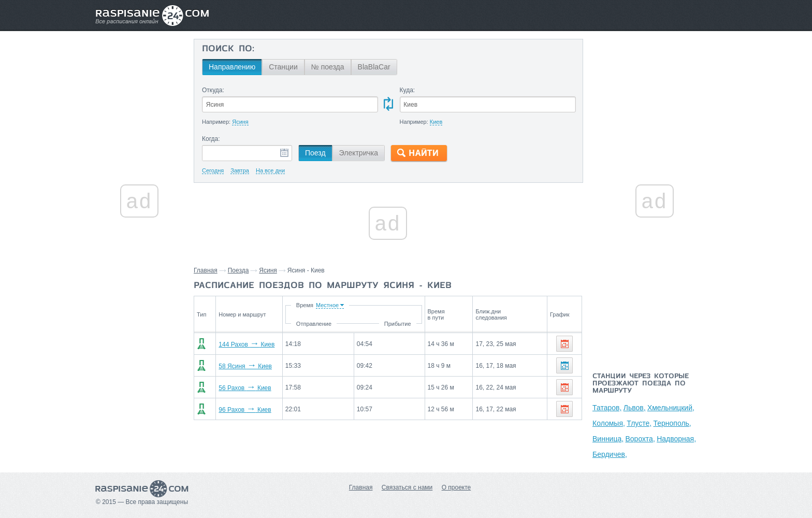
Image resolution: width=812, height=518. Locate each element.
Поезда (238, 270)
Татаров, (607, 408)
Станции (283, 67)
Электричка (359, 153)
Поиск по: (228, 49)
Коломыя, (609, 423)
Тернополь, (672, 423)
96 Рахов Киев (239, 410)
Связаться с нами (407, 487)
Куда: (408, 90)
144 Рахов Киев (241, 344)
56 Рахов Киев (239, 388)
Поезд (315, 153)
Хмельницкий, (671, 408)
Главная (206, 270)
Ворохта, (640, 439)
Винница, (608, 439)
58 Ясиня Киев (240, 366)
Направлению (232, 67)
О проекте (456, 487)
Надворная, (676, 439)
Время (338, 305)
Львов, (635, 408)
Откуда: (213, 90)
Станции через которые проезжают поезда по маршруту (641, 384)
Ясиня (268, 270)
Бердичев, (610, 454)
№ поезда (328, 67)
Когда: (211, 139)
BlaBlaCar (374, 67)
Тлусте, (639, 423)
